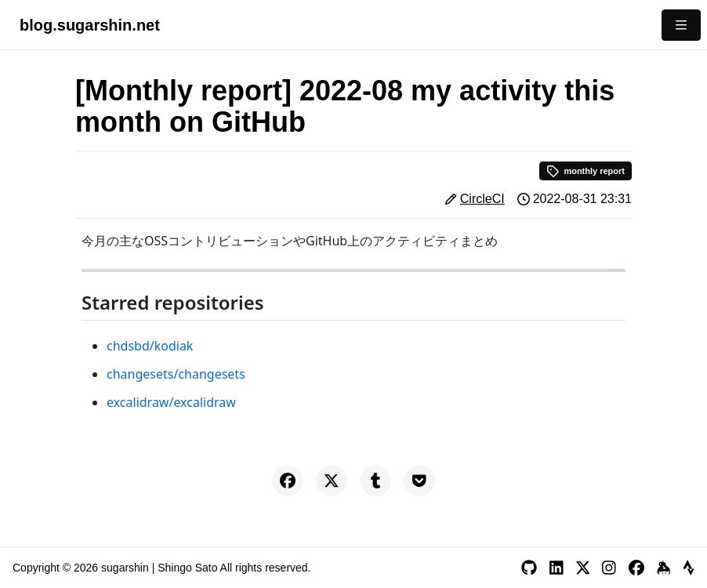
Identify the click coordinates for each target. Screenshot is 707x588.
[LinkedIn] (557, 568)
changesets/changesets (176, 374)
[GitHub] (529, 568)
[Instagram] (609, 568)
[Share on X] (332, 481)
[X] (583, 568)
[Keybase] (664, 568)
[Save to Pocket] (419, 481)
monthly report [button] (586, 171)
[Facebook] (636, 568)
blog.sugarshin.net (90, 25)
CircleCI (482, 199)
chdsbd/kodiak (150, 346)
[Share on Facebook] (288, 481)
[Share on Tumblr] (375, 481)
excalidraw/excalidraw (171, 402)
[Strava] (689, 568)
